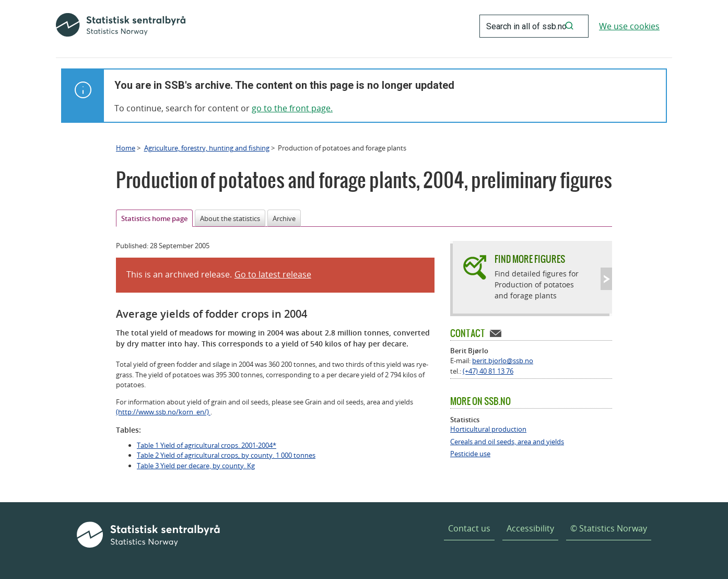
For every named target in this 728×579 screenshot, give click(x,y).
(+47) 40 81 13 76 (488, 371)
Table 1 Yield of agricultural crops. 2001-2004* (207, 445)
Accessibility (530, 528)
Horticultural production (488, 429)
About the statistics (230, 218)
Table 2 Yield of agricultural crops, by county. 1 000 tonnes (226, 455)
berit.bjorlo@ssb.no (503, 361)
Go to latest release (273, 274)
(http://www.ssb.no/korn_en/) (163, 412)
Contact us (469, 528)
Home (126, 148)
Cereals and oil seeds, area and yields (507, 442)
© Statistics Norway (609, 528)
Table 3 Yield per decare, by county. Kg (196, 466)
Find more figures (530, 259)
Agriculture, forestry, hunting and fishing (207, 148)
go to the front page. (292, 108)
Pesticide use (470, 454)
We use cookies (629, 26)
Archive (284, 218)
